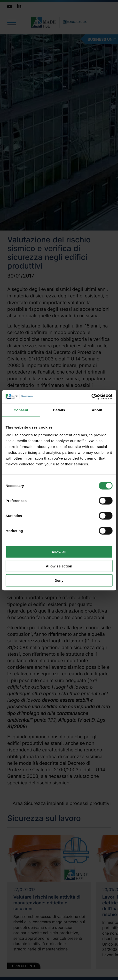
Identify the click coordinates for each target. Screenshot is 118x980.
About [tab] (97, 410)
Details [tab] (59, 410)
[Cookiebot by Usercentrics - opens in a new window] (91, 397)
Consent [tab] (21, 410)
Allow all (59, 552)
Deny (59, 580)
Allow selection (59, 566)
